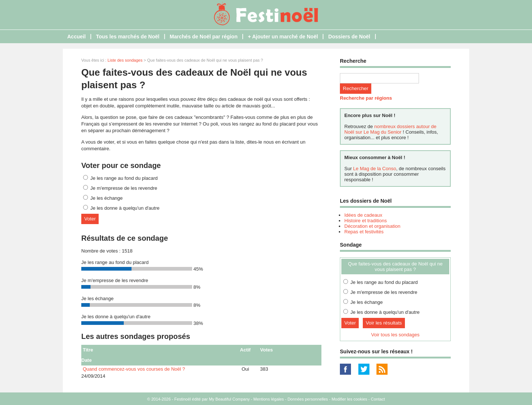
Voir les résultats (384, 323)
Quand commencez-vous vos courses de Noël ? (134, 369)
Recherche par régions (366, 98)
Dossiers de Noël (349, 37)
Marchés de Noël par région (204, 37)
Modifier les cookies (349, 399)
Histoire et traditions (366, 221)
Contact (378, 399)
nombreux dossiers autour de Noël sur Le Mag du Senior (390, 129)
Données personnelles (308, 399)
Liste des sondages (125, 60)
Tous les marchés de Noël (128, 37)
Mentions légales (269, 399)
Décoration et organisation (372, 226)
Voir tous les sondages (395, 335)
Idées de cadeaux (363, 215)
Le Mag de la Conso (375, 169)
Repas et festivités (364, 232)
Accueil (76, 37)
